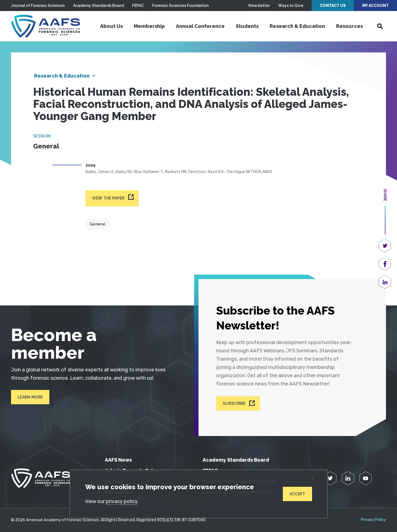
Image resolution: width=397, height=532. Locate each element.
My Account (375, 6)
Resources (349, 26)
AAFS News (118, 460)
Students (247, 26)
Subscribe (234, 403)
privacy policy (122, 501)
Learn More (30, 397)
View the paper (108, 198)
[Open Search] (380, 26)
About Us (111, 26)
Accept (297, 494)
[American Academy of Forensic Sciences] (45, 26)
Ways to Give (291, 6)
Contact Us (333, 6)
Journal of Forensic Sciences (38, 6)
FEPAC (138, 6)
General (97, 224)
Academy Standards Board (98, 6)
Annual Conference (200, 26)
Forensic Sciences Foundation (180, 6)
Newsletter (259, 6)
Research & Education (297, 26)
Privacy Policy (373, 520)
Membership (149, 26)
